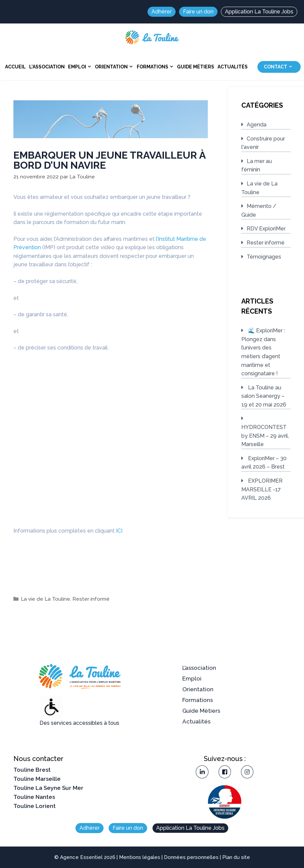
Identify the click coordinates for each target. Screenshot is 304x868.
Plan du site (236, 857)
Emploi (81, 67)
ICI (119, 531)
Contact (279, 67)
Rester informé (91, 599)
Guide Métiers (196, 67)
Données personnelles (191, 857)
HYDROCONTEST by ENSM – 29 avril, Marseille (265, 436)
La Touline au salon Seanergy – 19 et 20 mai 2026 (264, 396)
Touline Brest (32, 770)
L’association (47, 67)
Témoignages (264, 257)
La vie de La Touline (45, 599)
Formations (156, 67)
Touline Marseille (37, 779)
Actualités (233, 67)
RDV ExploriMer (266, 229)
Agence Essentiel (81, 857)
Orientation (115, 67)
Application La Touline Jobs (259, 12)
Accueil (15, 67)
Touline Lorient (35, 806)
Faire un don (198, 12)
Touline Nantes (34, 797)
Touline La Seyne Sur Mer (48, 788)
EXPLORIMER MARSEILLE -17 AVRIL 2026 (262, 489)
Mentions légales (140, 857)
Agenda (257, 125)
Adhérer (162, 12)
